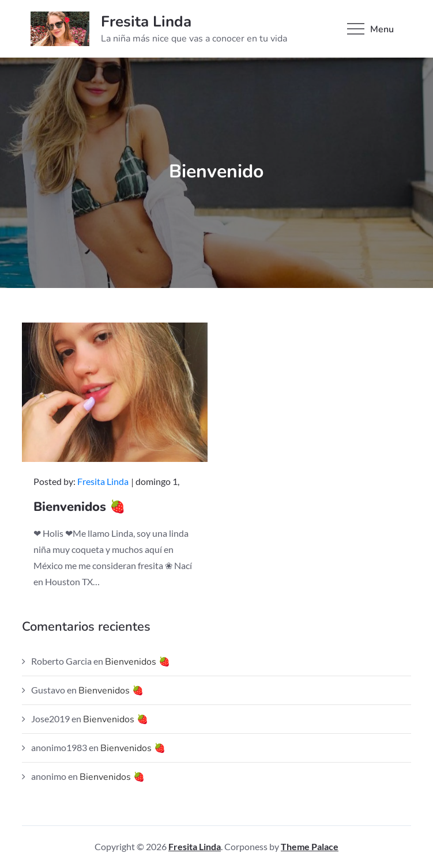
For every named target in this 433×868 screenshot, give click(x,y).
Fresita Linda (146, 22)
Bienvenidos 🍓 (79, 507)
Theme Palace (310, 846)
